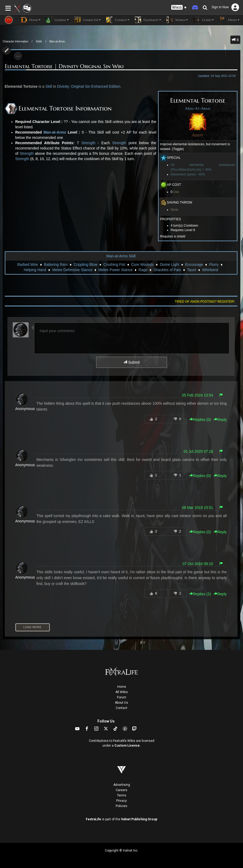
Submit (131, 362)
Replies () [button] (200, 420)
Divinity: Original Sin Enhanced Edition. (89, 86)
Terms (122, 795)
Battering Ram (56, 265)
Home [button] (31, 20)
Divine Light (170, 265)
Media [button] (229, 20)
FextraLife (93, 819)
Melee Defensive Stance (72, 270)
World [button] (177, 20)
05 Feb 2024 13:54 (197, 395)
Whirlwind (210, 270)
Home (122, 687)
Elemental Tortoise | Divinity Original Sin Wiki (64, 66)
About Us (121, 703)
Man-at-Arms (57, 41)
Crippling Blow (85, 265)
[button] (179, 8)
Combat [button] (118, 20)
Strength (88, 143)
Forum (122, 697)
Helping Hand (35, 270)
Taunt (192, 270)
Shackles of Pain (167, 270)
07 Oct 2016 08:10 (198, 564)
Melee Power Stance (116, 270)
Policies (121, 806)
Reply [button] (220, 420)
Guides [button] (204, 20)
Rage (143, 270)
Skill (49, 86)
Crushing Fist (114, 265)
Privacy (121, 801)
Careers (121, 790)
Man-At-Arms (198, 109)
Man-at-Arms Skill (121, 256)
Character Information (15, 41)
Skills (39, 41)
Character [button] (87, 20)
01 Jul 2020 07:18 (198, 451)
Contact (121, 708)
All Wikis (122, 692)
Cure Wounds (143, 265)
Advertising (122, 785)
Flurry (214, 265)
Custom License (127, 746)
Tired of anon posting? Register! (205, 302)
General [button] (57, 20)
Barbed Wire (28, 265)
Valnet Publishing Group (139, 819)
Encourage (194, 265)
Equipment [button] (148, 20)
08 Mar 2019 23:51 (197, 508)
